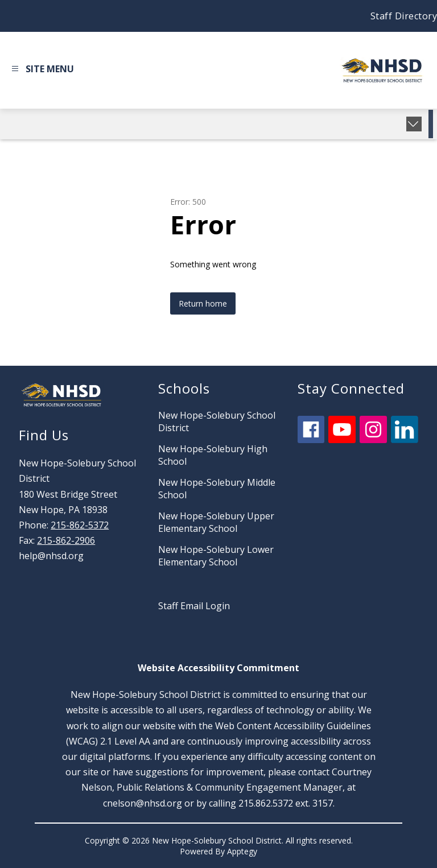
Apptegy (242, 851)
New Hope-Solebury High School (213, 455)
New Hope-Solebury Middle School (217, 489)
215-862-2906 (66, 540)
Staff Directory (404, 16)
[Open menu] (41, 71)
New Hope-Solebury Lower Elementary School (216, 556)
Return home (203, 303)
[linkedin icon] (405, 440)
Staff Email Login (194, 606)
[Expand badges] (414, 124)
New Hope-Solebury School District (217, 421)
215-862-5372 (80, 525)
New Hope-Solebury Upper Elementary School (216, 522)
